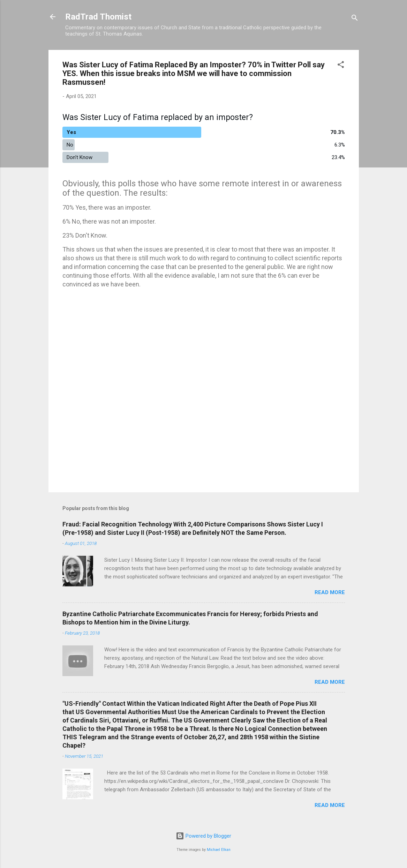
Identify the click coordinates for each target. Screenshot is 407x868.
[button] (341, 66)
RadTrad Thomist (98, 17)
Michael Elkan (219, 850)
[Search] (355, 19)
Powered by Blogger (203, 836)
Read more (330, 592)
